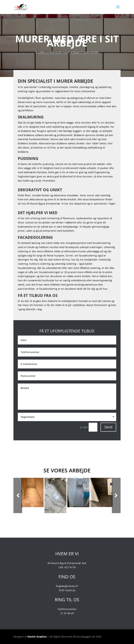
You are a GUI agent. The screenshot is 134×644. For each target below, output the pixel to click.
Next (116, 495)
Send (108, 427)
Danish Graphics (37, 637)
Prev (18, 495)
